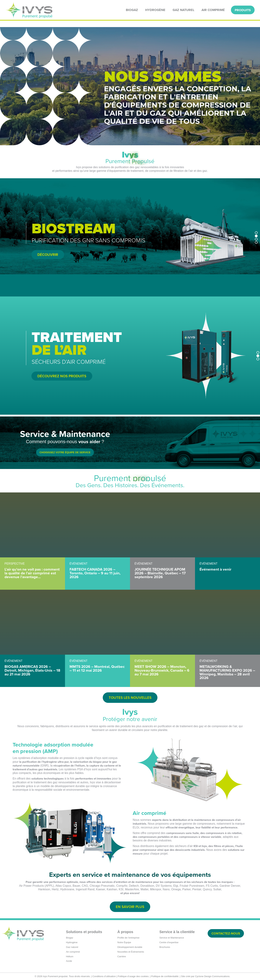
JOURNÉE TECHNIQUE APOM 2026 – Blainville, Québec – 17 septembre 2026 (160, 573)
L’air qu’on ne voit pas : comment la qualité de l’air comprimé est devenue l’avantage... (32, 573)
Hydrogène (72, 942)
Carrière (122, 956)
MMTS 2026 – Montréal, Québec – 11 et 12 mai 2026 (97, 668)
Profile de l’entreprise (128, 938)
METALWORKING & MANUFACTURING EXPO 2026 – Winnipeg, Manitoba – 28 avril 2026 (227, 672)
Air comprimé (73, 952)
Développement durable (130, 947)
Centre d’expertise (169, 942)
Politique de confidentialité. (165, 976)
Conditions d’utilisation (104, 976)
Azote (69, 961)
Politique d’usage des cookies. (134, 976)
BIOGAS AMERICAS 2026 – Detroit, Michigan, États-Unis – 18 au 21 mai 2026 (32, 670)
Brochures (165, 947)
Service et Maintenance (172, 938)
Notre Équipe (124, 942)
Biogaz (70, 938)
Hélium (70, 956)
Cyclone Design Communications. (213, 976)
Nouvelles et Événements (131, 952)
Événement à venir (215, 569)
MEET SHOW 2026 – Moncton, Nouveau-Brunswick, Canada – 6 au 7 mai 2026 (162, 670)
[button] (256, 233)
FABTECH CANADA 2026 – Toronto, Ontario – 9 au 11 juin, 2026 (95, 573)
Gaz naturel (72, 947)
